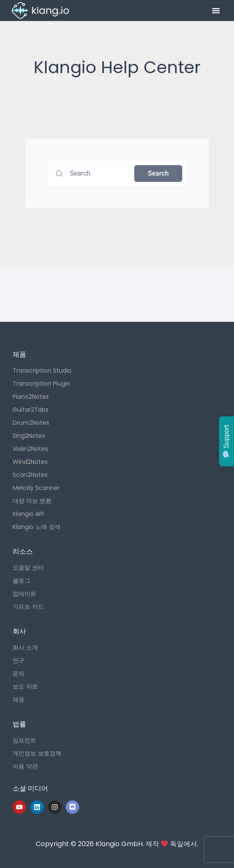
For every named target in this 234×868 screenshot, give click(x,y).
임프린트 (24, 740)
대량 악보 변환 (32, 501)
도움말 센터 (28, 568)
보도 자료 (25, 687)
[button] (216, 11)
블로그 (21, 581)
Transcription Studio (42, 371)
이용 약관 (25, 766)
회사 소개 (25, 647)
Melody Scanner (36, 488)
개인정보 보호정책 (37, 753)
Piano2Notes (31, 397)
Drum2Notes (31, 423)
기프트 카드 (28, 607)
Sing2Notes (29, 436)
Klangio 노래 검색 (37, 527)
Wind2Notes (30, 462)
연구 (19, 660)
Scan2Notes (30, 475)
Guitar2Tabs (31, 410)
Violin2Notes (30, 449)
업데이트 (24, 594)
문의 (19, 673)
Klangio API (28, 514)
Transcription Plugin (41, 384)
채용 (19, 700)
